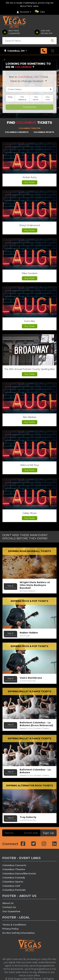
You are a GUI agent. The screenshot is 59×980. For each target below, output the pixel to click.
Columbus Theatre (14, 869)
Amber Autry (30, 177)
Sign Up (48, 833)
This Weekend (22, 98)
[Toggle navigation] (53, 51)
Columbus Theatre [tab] (30, 128)
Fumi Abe (30, 321)
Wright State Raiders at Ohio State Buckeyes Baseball (35, 586)
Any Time (48, 98)
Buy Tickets (30, 182)
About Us (8, 903)
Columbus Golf (11, 886)
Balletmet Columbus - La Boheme (35, 772)
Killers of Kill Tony (30, 465)
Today (10, 97)
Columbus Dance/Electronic (19, 874)
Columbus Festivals (14, 890)
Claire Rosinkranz (31, 679)
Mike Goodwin (30, 273)
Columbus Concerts (14, 865)
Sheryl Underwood (29, 225)
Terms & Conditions (14, 925)
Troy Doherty (28, 818)
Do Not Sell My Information (19, 933)
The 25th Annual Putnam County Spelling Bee (29, 369)
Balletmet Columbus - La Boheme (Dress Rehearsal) (36, 725)
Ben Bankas (30, 417)
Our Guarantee (11, 911)
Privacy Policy (10, 929)
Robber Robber (29, 634)
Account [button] (23, 12)
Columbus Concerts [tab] (17, 132)
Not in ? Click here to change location (29, 79)
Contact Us (9, 907)
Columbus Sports (13, 882)
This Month (36, 98)
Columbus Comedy (14, 878)
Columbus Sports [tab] (44, 132)
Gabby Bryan (30, 513)
